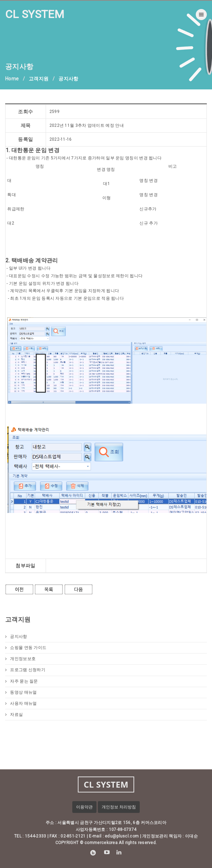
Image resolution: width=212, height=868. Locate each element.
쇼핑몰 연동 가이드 (26, 648)
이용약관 (84, 807)
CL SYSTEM (35, 14)
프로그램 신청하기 (25, 670)
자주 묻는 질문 (22, 681)
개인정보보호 (20, 659)
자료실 (14, 714)
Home (12, 79)
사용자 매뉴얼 (21, 703)
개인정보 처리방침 (119, 807)
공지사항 (16, 637)
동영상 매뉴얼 (21, 692)
